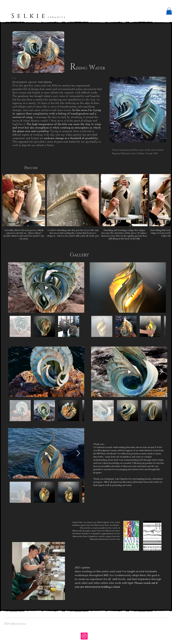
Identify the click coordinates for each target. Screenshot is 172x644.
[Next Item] (165, 209)
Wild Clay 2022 (19, 53)
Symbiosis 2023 (20, 47)
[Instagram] (84, 636)
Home (14, 35)
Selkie (29, 16)
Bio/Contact (18, 72)
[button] (169, 11)
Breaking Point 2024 (22, 41)
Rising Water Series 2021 (24, 59)
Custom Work (18, 66)
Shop (14, 78)
